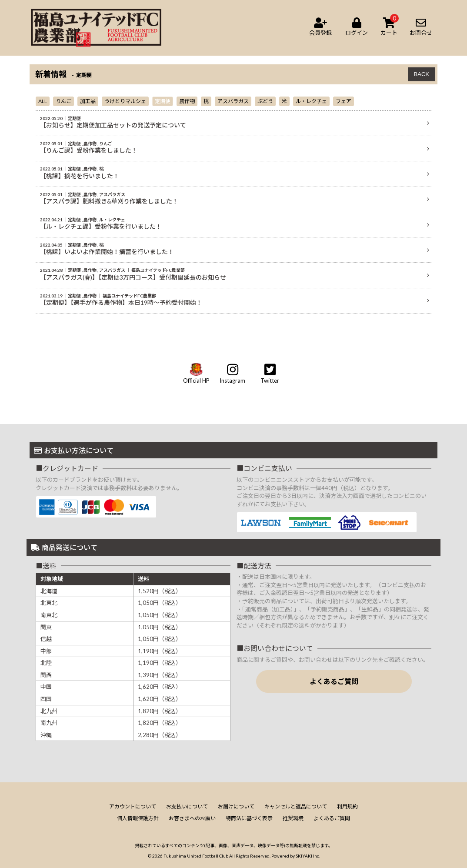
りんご (63, 101)
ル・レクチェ (311, 101)
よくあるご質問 (334, 681)
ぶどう (265, 101)
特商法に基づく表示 (249, 818)
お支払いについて (187, 806)
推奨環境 (293, 818)
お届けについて (236, 806)
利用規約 (347, 806)
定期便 (163, 101)
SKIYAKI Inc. (308, 856)
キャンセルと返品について (296, 806)
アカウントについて (133, 806)
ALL (43, 101)
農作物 (187, 101)
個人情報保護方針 (138, 818)
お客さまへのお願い (192, 818)
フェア (344, 101)
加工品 (88, 101)
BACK (422, 74)
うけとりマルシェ (125, 101)
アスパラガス (233, 101)
